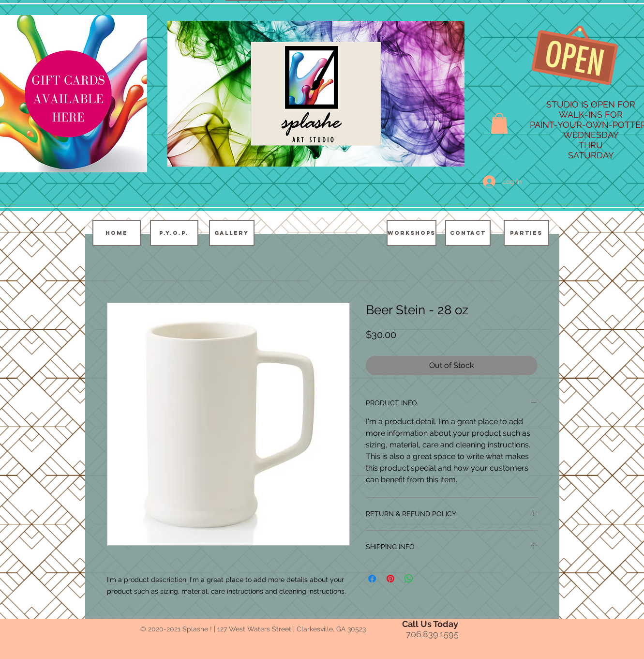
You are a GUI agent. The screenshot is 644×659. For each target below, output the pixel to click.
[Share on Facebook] (372, 579)
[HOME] (117, 233)
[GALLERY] (232, 233)
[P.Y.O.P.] (174, 233)
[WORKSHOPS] (412, 233)
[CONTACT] (468, 233)
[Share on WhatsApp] (409, 579)
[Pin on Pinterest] (390, 579)
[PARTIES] (526, 233)
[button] (499, 123)
